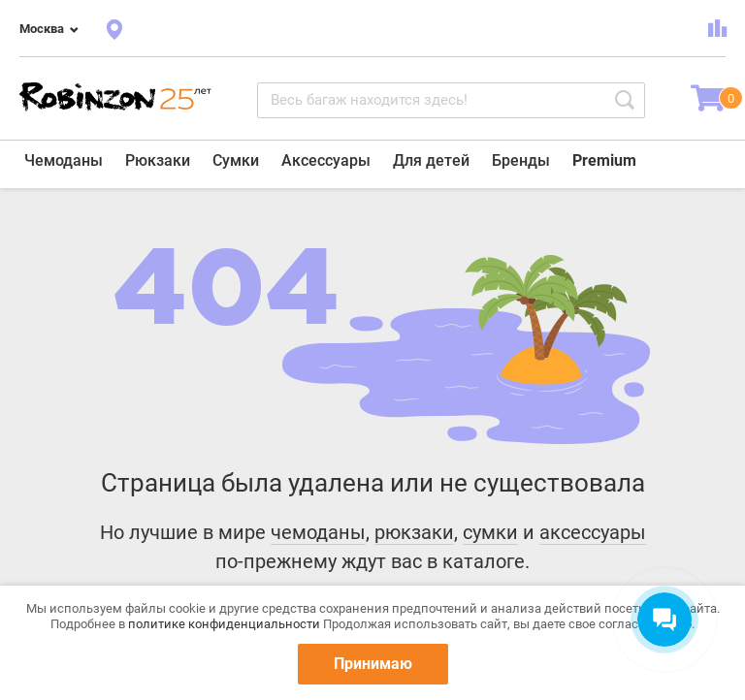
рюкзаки (414, 532)
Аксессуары (326, 160)
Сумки (236, 160)
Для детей (431, 160)
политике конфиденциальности (224, 624)
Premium (604, 160)
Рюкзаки (158, 160)
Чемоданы (64, 160)
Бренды (521, 160)
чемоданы (318, 532)
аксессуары (593, 532)
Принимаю (373, 664)
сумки (490, 532)
